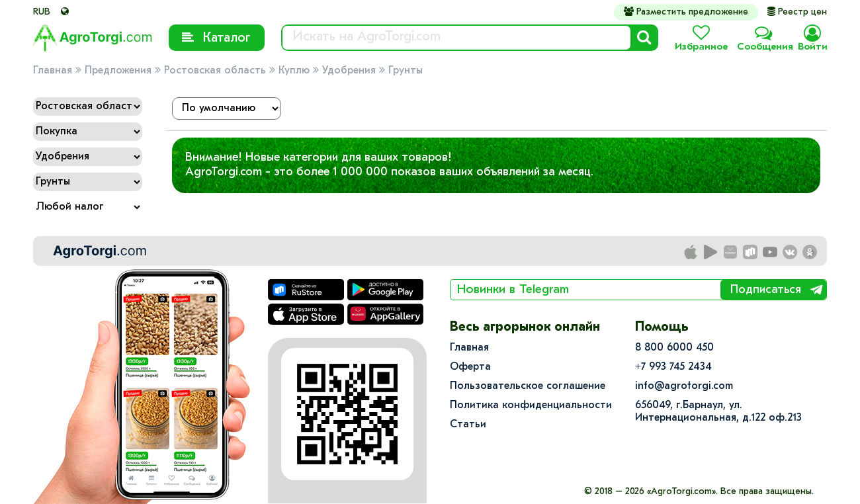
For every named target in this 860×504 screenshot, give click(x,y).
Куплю (294, 71)
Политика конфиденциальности (531, 405)
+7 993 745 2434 (673, 367)
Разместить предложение (686, 12)
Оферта (470, 367)
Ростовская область (215, 71)
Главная (53, 71)
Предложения (118, 71)
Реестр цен (797, 12)
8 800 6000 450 (674, 348)
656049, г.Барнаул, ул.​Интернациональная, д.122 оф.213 (718, 412)
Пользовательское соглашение (528, 386)
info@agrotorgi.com (684, 386)
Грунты (406, 71)
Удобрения (349, 71)
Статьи (468, 425)
